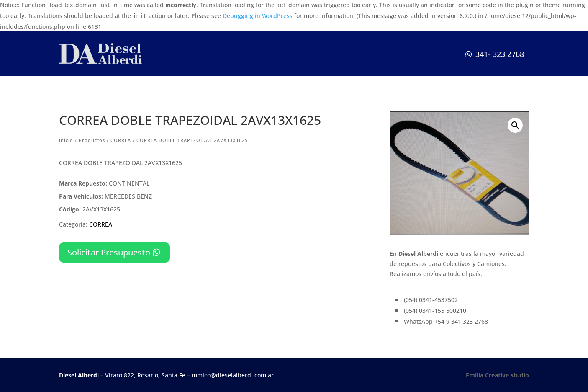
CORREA (121, 140)
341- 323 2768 (500, 54)
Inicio (66, 140)
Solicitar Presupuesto (109, 252)
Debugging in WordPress (258, 16)
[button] (515, 125)
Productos (92, 140)
